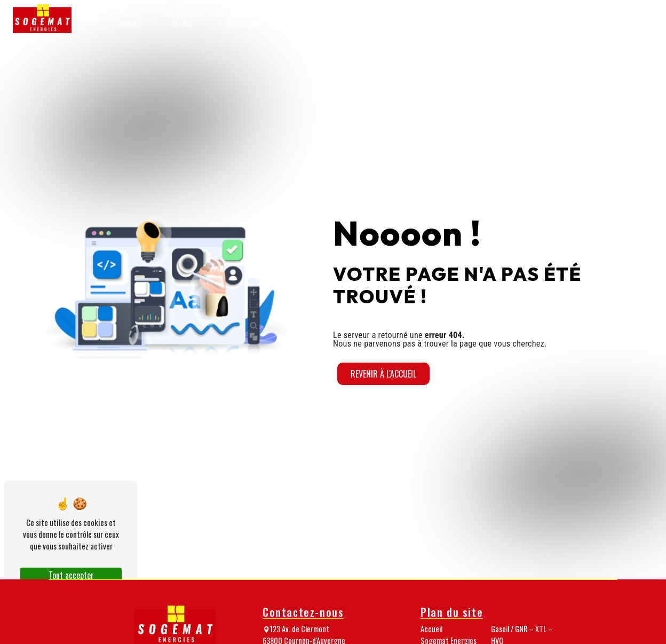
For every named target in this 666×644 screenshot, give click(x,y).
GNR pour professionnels (336, 19)
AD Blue (289, 19)
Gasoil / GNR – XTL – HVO (402, 19)
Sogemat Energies (129, 19)
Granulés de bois (459, 19)
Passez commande (628, 19)
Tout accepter (71, 575)
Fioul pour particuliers (243, 19)
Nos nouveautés (581, 19)
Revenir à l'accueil (383, 374)
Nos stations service (183, 19)
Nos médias (540, 19)
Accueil (88, 18)
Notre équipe (503, 19)
